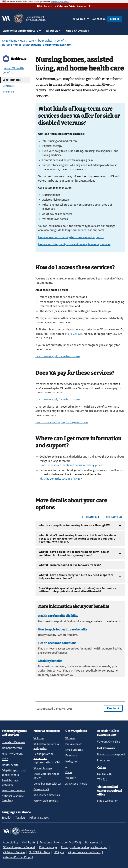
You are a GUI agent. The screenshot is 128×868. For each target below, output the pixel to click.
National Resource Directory (13, 798)
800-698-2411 (105, 774)
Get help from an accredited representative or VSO (47, 758)
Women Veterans (12, 748)
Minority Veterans (12, 754)
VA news (70, 738)
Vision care (8, 92)
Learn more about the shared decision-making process (72, 465)
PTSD (5, 759)
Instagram (71, 761)
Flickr (69, 772)
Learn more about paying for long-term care (62, 422)
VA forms (39, 738)
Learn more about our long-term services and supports (71, 237)
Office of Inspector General (19, 847)
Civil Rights (29, 842)
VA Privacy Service (14, 852)
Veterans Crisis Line (109, 742)
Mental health (10, 765)
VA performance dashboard (84, 852)
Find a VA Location (77, 31)
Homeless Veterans (13, 742)
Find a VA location (108, 801)
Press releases (74, 744)
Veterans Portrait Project (18, 857)
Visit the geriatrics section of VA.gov (61, 479)
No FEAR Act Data (39, 852)
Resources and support (111, 754)
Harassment (92, 842)
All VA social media (76, 784)
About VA (52, 31)
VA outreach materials (47, 795)
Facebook (71, 755)
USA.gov (59, 852)
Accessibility (10, 842)
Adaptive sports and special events (14, 773)
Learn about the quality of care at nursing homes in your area (74, 244)
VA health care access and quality (46, 746)
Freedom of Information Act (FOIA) (60, 842)
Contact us (98, 19)
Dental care (9, 86)
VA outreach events (13, 790)
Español (6, 818)
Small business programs (11, 783)
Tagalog (20, 818)
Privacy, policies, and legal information (84, 847)
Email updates (74, 750)
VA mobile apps (43, 768)
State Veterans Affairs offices (46, 776)
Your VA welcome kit (46, 801)
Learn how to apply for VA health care (58, 356)
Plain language (48, 847)
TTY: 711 (102, 779)
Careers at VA (41, 789)
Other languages (39, 818)
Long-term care (12, 80)
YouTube (71, 778)
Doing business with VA (47, 784)
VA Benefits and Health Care (20, 31)
